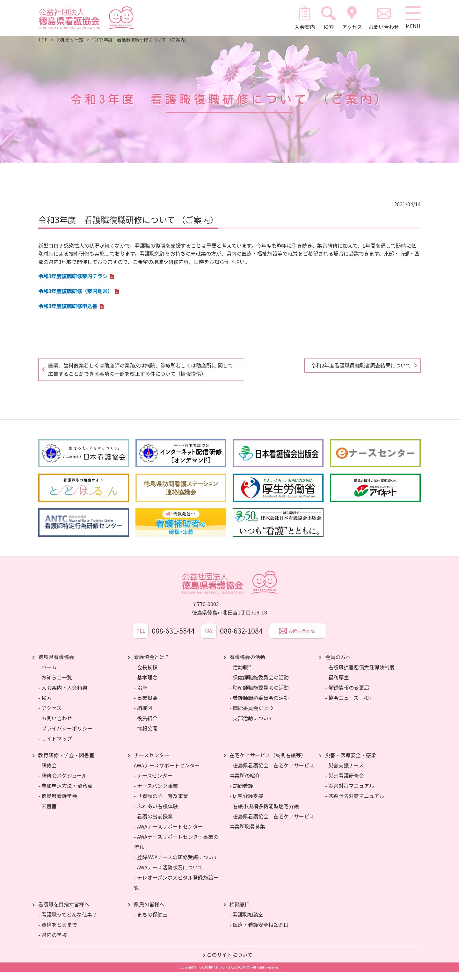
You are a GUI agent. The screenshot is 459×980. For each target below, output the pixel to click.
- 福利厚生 (337, 685)
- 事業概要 (146, 706)
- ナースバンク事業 (156, 794)
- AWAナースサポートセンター (168, 834)
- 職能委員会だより (251, 716)
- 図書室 (47, 814)
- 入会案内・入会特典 (63, 695)
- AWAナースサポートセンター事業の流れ (176, 850)
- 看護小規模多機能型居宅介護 (264, 814)
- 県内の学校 (53, 943)
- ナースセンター (153, 783)
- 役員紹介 (146, 726)
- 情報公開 (146, 736)
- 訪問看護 (241, 794)
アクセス (351, 18)
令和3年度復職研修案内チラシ (73, 276)
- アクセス (50, 716)
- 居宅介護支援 (246, 804)
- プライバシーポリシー (65, 736)
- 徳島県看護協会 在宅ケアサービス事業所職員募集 (272, 829)
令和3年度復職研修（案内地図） (75, 291)
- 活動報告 (241, 675)
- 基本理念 (146, 685)
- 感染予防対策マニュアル (355, 804)
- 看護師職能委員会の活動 (259, 706)
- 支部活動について (251, 726)
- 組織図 (143, 716)
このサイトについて (229, 962)
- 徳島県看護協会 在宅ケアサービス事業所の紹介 (272, 778)
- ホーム (47, 675)
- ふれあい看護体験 (156, 814)
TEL (140, 639)
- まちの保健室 (151, 922)
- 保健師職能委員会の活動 (259, 685)
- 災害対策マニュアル (350, 794)
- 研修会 (47, 773)
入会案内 (304, 18)
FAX (209, 639)
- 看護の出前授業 (153, 824)
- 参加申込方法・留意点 (65, 794)
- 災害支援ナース (344, 773)
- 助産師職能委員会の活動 (259, 695)
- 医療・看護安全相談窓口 (259, 933)
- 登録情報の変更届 (347, 695)
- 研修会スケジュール (63, 783)
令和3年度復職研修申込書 (68, 306)
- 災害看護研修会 (345, 783)
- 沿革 (141, 695)
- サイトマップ (55, 746)
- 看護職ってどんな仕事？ (68, 922)
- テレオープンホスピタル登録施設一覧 (176, 890)
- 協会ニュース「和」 (350, 706)
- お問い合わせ (55, 726)
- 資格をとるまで (58, 933)
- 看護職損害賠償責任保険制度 (360, 675)
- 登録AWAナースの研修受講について (176, 865)
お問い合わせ (383, 18)
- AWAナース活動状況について (168, 875)
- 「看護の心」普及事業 (161, 804)
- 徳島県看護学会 (58, 804)
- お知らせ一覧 (55, 685)
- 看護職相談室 (246, 922)
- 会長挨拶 (146, 675)
